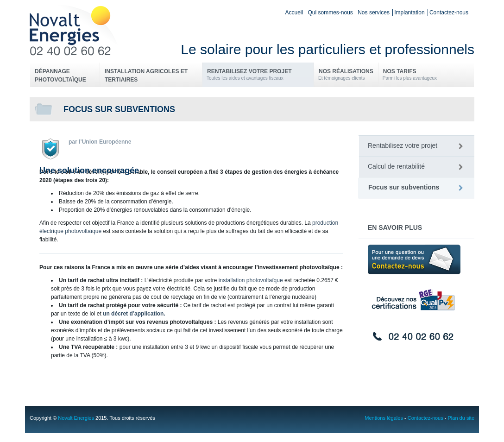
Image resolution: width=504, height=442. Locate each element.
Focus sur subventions (404, 187)
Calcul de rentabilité (396, 166)
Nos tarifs (410, 75)
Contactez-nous (449, 13)
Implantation (409, 13)
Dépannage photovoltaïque (60, 76)
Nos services (374, 13)
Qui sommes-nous (330, 13)
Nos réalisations (346, 75)
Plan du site (461, 418)
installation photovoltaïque (251, 280)
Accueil (294, 13)
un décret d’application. (134, 314)
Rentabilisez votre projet (258, 75)
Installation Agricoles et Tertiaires (146, 76)
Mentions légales (384, 418)
